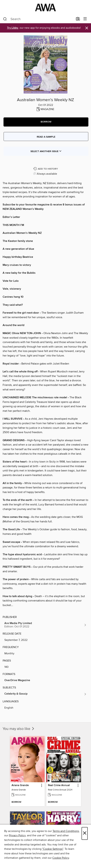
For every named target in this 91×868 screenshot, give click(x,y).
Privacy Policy (17, 835)
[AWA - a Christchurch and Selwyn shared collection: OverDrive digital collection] (45, 7)
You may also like (19, 729)
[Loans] (78, 20)
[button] (46, 122)
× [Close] (85, 833)
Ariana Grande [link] (20, 785)
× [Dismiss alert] (87, 28)
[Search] (5, 19)
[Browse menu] (85, 19)
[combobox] (38, 19)
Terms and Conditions (66, 831)
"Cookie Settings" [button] (53, 849)
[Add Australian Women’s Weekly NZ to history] (46, 169)
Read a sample (46, 137)
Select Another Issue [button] (46, 151)
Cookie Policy (61, 858)
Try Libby (13, 28)
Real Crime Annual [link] (59, 785)
